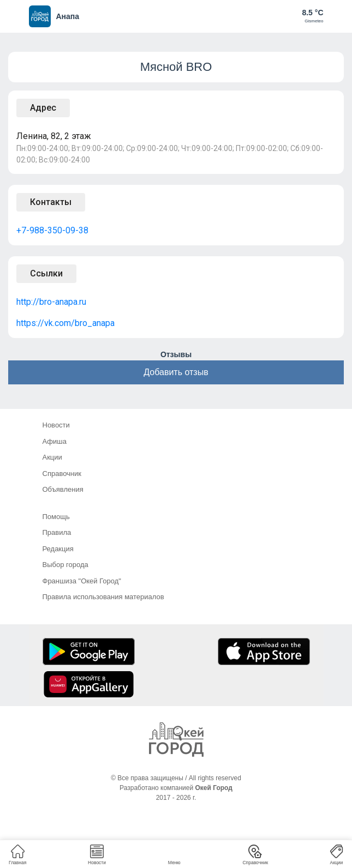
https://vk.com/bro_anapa (65, 323)
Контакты (51, 202)
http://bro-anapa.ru (51, 302)
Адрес (43, 108)
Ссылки (46, 273)
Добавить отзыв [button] (176, 372)
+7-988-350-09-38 (52, 230)
